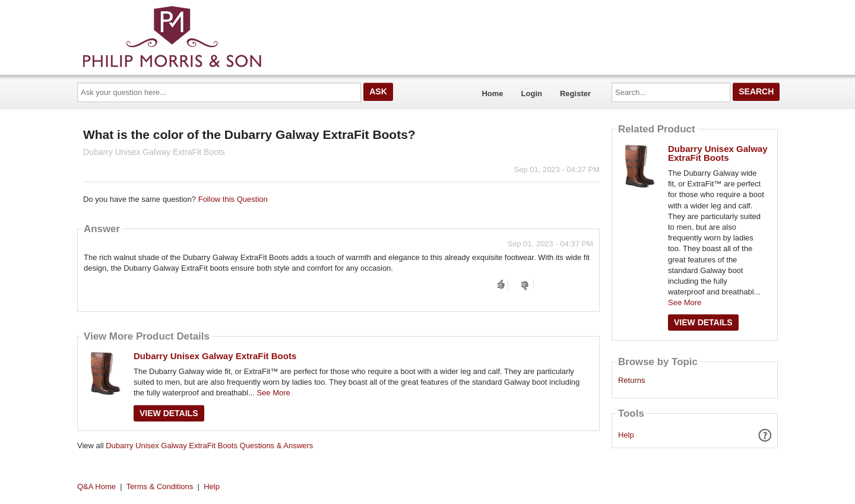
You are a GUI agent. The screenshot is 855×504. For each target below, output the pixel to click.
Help (626, 435)
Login (532, 93)
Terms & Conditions (160, 486)
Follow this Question (233, 199)
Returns (632, 381)
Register (575, 93)
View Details (169, 413)
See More (273, 393)
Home (492, 93)
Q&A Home (96, 486)
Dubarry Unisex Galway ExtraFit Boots (215, 356)
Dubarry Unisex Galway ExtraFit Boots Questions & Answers (209, 446)
